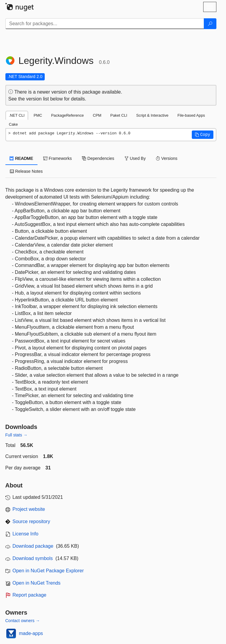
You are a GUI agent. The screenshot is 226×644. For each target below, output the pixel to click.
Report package (30, 595)
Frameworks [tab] (57, 158)
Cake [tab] (14, 124)
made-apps (31, 633)
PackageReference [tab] (67, 115)
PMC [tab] (38, 115)
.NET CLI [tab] (17, 115)
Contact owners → (23, 621)
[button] (203, 135)
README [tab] (22, 158)
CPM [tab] (97, 115)
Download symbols (33, 558)
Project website (29, 509)
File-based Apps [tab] (191, 115)
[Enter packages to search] (105, 24)
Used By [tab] (135, 158)
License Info (26, 534)
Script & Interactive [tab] (152, 115)
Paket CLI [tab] (119, 115)
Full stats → (17, 435)
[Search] (210, 24)
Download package (33, 546)
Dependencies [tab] (98, 158)
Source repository (31, 521)
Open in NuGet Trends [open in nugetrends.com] (37, 583)
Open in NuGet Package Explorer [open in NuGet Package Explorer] (48, 571)
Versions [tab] (167, 158)
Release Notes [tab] (26, 171)
